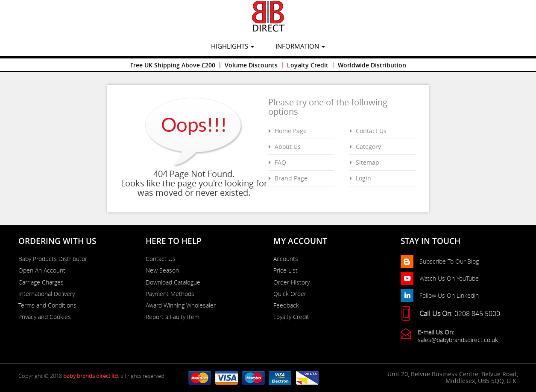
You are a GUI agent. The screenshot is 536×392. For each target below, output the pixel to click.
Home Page (291, 131)
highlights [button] (233, 46)
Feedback (286, 305)
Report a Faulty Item (173, 317)
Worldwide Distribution (372, 65)
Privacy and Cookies (45, 317)
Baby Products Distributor (53, 259)
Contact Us (371, 131)
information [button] (300, 46)
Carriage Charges (41, 282)
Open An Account (42, 270)
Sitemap (368, 162)
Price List (286, 270)
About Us (288, 147)
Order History (291, 282)
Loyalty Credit (308, 65)
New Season (162, 270)
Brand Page (291, 178)
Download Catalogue (173, 282)
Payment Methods (170, 294)
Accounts (286, 259)
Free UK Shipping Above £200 (173, 65)
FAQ (280, 162)
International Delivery (47, 294)
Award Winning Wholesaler (181, 305)
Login (363, 178)
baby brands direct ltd (91, 376)
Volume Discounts (251, 65)
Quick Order (290, 294)
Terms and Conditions (47, 305)
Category (368, 147)
